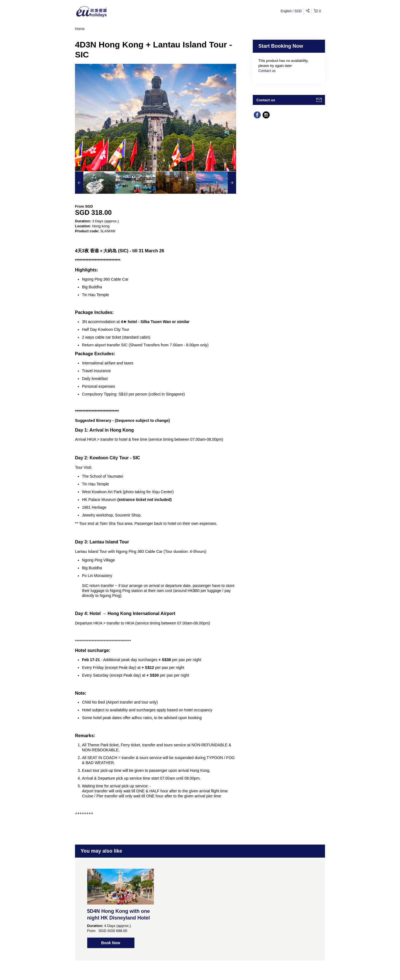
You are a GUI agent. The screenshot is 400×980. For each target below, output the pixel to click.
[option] (95, 183)
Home (80, 29)
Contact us (267, 71)
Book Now (111, 943)
